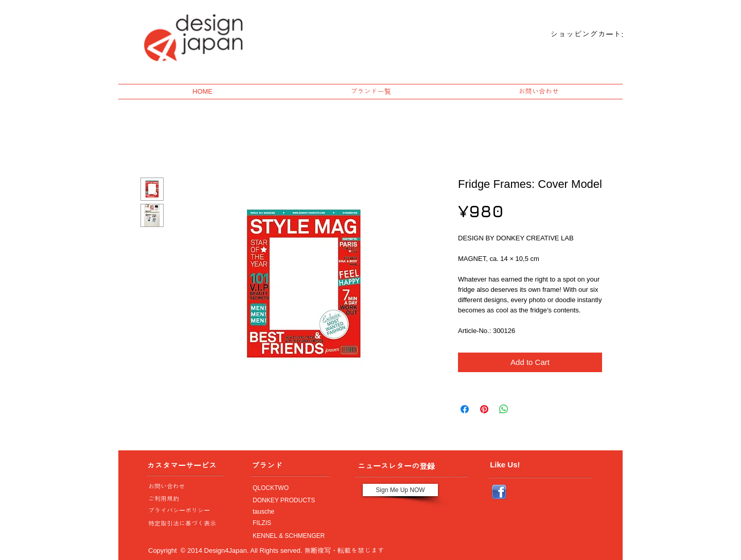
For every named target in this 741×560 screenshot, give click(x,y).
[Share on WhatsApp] (504, 409)
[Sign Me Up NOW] (400, 490)
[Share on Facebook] (465, 409)
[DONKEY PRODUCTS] (288, 500)
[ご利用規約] (185, 499)
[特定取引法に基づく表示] (183, 523)
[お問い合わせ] (183, 486)
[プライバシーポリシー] (183, 511)
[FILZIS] (288, 523)
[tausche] (288, 512)
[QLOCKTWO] (288, 488)
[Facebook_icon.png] (499, 492)
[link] (578, 34)
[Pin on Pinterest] (484, 409)
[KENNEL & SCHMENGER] (288, 536)
